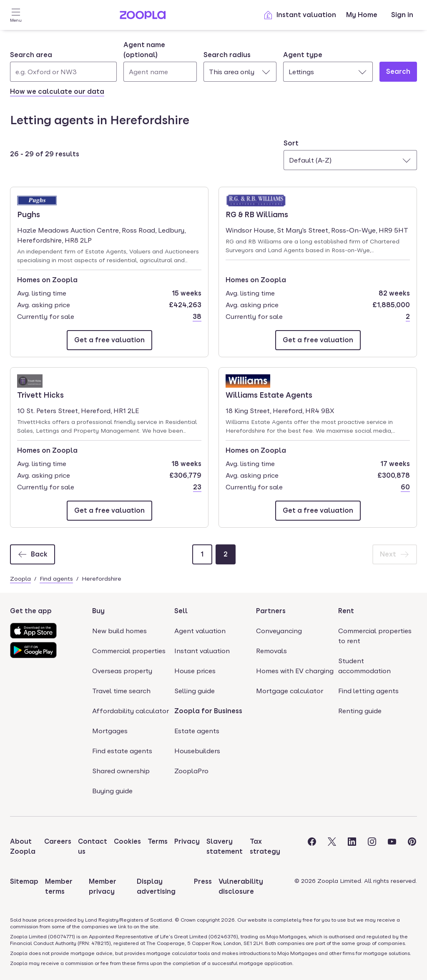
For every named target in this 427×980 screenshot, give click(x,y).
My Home (362, 15)
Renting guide (360, 711)
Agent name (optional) (144, 50)
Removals (271, 651)
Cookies (127, 841)
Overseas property (122, 671)
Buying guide (112, 791)
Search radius (227, 55)
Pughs (41, 214)
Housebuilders (197, 751)
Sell (181, 611)
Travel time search (121, 691)
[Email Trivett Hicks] (109, 511)
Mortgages (110, 731)
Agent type (303, 55)
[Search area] (63, 72)
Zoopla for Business (208, 711)
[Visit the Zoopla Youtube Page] (392, 847)
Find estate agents (122, 751)
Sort (291, 143)
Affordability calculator (131, 711)
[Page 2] (226, 554)
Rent (346, 611)
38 (197, 317)
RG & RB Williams (257, 214)
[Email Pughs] (109, 340)
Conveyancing (279, 631)
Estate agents (197, 731)
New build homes (119, 631)
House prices (195, 671)
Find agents (56, 579)
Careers (58, 841)
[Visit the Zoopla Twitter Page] (332, 847)
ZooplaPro (191, 771)
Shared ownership (121, 771)
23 (197, 487)
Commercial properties (129, 651)
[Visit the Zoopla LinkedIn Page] (352, 847)
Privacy (187, 841)
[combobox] (63, 66)
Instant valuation (300, 15)
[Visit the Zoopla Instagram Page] (372, 847)
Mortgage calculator (290, 691)
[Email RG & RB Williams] (318, 340)
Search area (31, 55)
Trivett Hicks (41, 394)
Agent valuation (200, 631)
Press (203, 881)
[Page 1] (202, 554)
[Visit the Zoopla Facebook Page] (312, 847)
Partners (271, 611)
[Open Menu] (16, 15)
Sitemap (24, 881)
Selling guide (195, 691)
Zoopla (20, 579)
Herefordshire (102, 579)
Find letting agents (368, 691)
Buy (98, 611)
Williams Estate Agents (269, 394)
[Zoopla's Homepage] (143, 17)
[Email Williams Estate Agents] (318, 511)
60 (405, 487)
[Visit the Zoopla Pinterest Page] (412, 847)
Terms (158, 841)
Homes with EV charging (295, 671)
